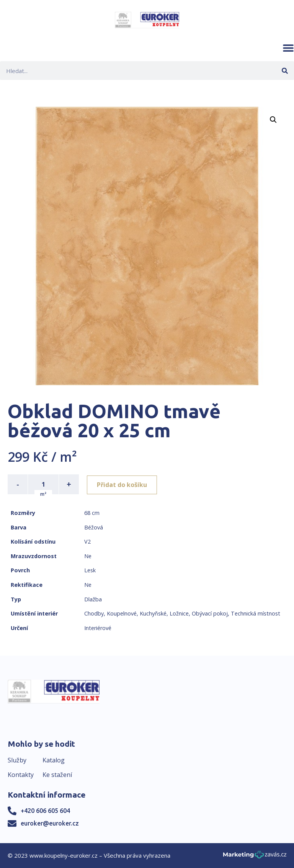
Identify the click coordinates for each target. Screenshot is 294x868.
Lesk (90, 570)
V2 (87, 541)
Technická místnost (256, 613)
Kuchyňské (153, 613)
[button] (288, 48)
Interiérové (98, 628)
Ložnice (179, 613)
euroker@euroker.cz (50, 823)
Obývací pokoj (210, 613)
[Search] (285, 71)
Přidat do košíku (123, 484)
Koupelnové (122, 613)
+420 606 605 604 (45, 811)
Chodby (94, 613)
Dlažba (93, 599)
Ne (88, 556)
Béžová (94, 527)
